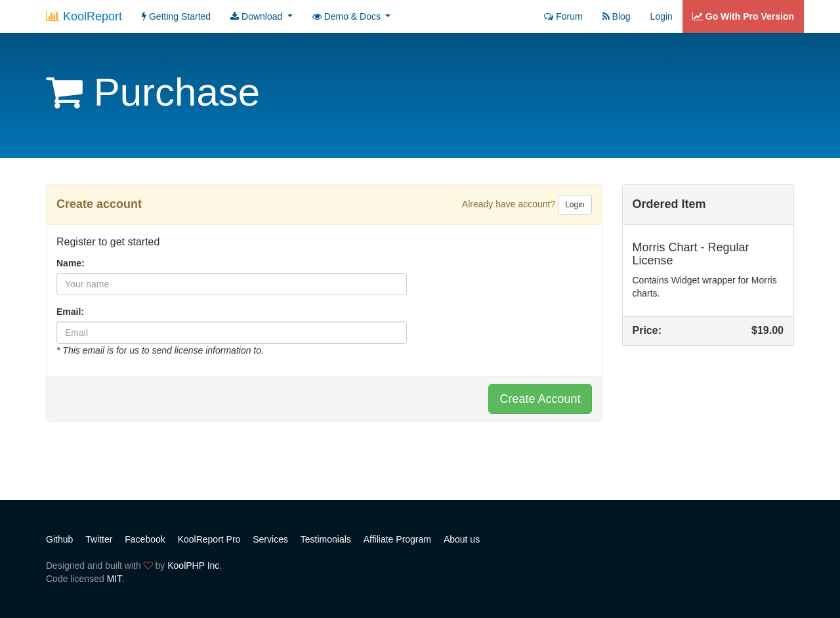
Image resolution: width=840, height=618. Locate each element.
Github (59, 539)
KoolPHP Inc (193, 566)
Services (270, 539)
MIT (115, 579)
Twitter (99, 539)
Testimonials (326, 539)
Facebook (145, 539)
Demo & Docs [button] (348, 16)
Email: (70, 312)
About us (462, 539)
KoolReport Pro (209, 539)
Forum (563, 16)
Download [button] (258, 16)
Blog (617, 16)
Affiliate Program (397, 539)
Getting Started (176, 16)
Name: (71, 263)
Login (661, 16)
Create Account (540, 399)
